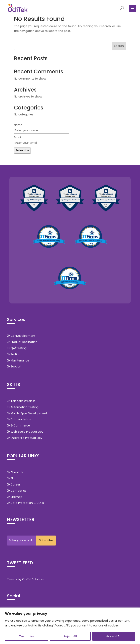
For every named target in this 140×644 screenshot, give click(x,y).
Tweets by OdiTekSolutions (26, 579)
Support (14, 366)
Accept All (114, 636)
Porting (14, 354)
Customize (26, 636)
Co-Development (21, 336)
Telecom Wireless (21, 401)
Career (14, 484)
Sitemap (15, 497)
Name (18, 125)
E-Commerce (18, 425)
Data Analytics (19, 419)
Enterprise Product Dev (25, 438)
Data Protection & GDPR (25, 503)
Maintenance (18, 360)
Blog (12, 478)
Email (18, 137)
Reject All (70, 636)
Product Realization (22, 342)
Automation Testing (23, 407)
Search (119, 46)
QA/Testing (17, 348)
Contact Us (17, 491)
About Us (15, 472)
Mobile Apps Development (27, 413)
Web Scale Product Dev (25, 432)
